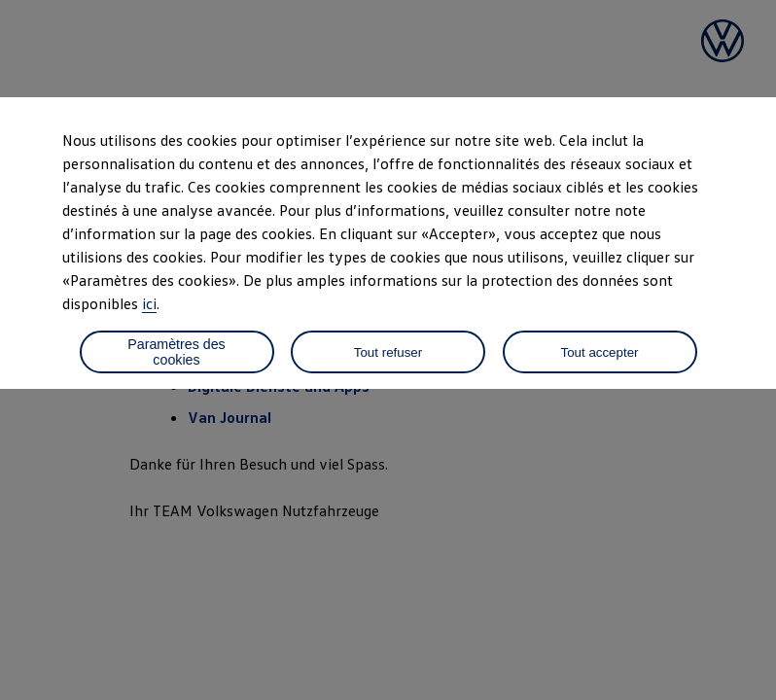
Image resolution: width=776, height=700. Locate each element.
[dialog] (388, 350)
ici (149, 303)
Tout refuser (388, 352)
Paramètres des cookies (176, 352)
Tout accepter (599, 352)
